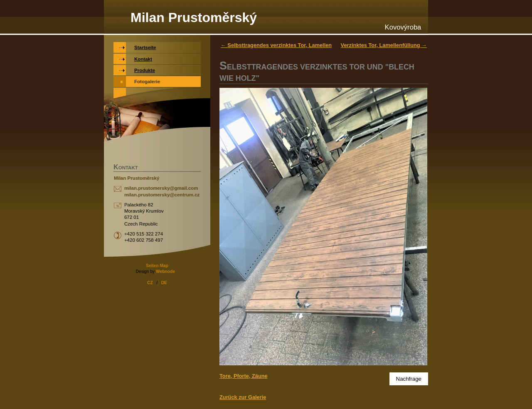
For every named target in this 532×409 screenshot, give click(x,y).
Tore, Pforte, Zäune (244, 376)
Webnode (165, 271)
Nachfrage (409, 379)
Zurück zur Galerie (243, 397)
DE (164, 283)
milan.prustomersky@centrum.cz (162, 195)
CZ (150, 283)
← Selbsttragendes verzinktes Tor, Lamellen (276, 45)
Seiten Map (157, 266)
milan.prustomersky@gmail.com (161, 188)
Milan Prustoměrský (194, 17)
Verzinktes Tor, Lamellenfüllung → (384, 45)
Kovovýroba (403, 27)
